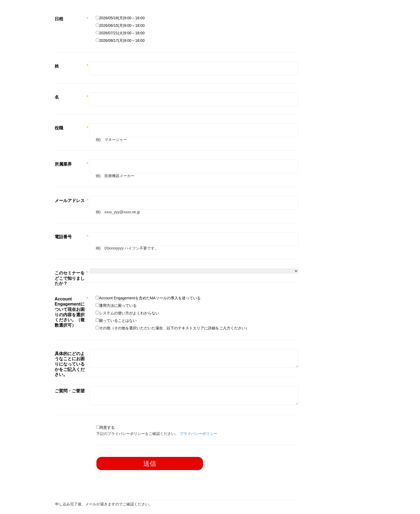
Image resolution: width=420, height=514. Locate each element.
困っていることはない (118, 321)
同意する (107, 427)
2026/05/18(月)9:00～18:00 (122, 18)
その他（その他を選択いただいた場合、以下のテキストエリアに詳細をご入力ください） (174, 328)
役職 (59, 128)
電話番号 (63, 237)
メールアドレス (70, 201)
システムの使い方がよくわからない (129, 313)
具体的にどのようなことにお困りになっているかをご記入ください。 (70, 364)
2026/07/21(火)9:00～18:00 (122, 33)
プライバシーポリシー (198, 434)
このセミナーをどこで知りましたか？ (70, 278)
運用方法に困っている (118, 306)
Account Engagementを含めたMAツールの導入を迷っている (150, 298)
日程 (59, 19)
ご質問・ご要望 (70, 391)
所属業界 (63, 164)
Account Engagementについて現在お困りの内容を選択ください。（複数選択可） (70, 312)
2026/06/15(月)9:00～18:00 (122, 25)
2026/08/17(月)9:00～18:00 (122, 40)
